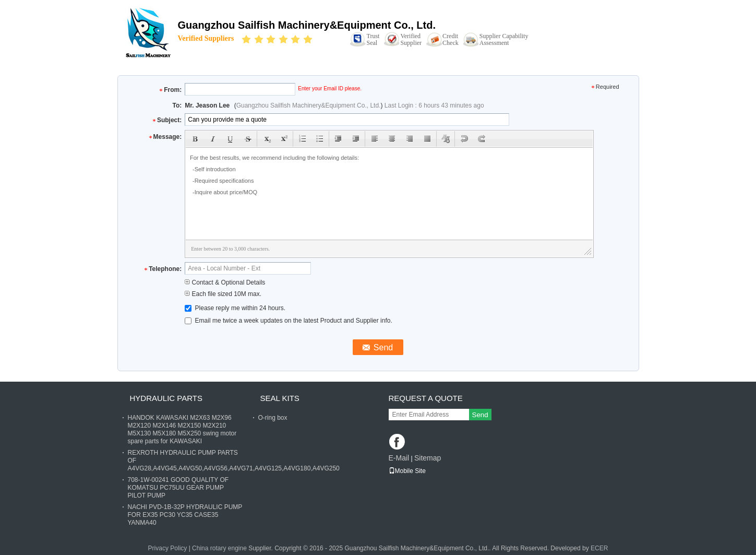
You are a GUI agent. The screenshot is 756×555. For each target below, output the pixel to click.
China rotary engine (219, 548)
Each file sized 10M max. (223, 294)
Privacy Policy (168, 548)
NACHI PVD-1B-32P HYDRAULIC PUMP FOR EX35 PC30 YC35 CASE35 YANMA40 (185, 515)
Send (480, 415)
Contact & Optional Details (225, 282)
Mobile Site (407, 471)
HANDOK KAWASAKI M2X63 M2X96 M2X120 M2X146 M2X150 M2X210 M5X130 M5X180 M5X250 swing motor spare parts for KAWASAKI (182, 429)
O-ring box (273, 418)
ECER (599, 548)
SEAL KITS (280, 398)
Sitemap (428, 458)
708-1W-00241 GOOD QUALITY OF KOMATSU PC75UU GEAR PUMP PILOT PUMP (178, 488)
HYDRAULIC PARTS (166, 398)
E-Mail (399, 458)
